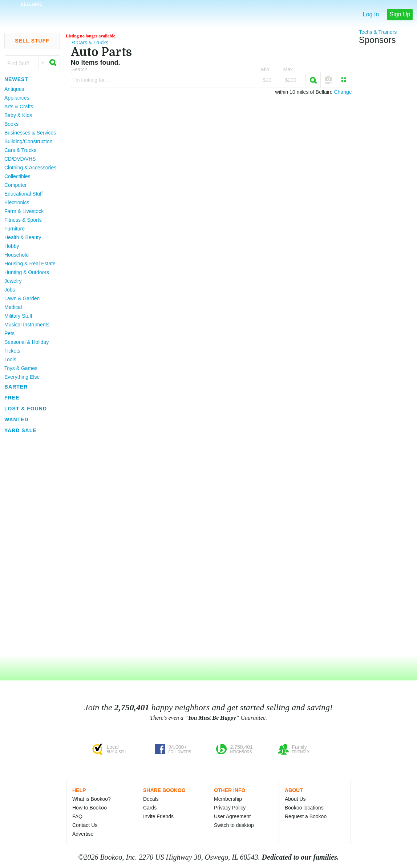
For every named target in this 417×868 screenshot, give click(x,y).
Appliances (17, 98)
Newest (16, 79)
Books (11, 124)
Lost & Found (26, 409)
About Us (295, 799)
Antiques (14, 89)
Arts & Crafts (19, 107)
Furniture (15, 229)
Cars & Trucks (20, 150)
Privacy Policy (230, 808)
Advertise (83, 834)
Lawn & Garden (22, 298)
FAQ (77, 816)
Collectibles (17, 176)
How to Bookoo (90, 808)
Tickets (12, 351)
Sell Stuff (32, 41)
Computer (15, 185)
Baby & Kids (18, 115)
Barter (16, 387)
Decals (151, 799)
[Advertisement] (29, 545)
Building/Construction (28, 141)
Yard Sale (21, 430)
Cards (150, 808)
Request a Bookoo (306, 816)
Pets (9, 333)
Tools (10, 359)
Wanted (17, 419)
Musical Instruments (27, 325)
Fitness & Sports (23, 220)
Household (17, 255)
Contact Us (85, 825)
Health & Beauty (23, 237)
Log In (371, 14)
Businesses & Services (30, 133)
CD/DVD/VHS (20, 159)
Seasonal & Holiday (27, 342)
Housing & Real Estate (30, 264)
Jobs (10, 290)
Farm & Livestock (24, 211)
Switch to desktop (234, 825)
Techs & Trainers (378, 32)
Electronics (17, 202)
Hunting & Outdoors (27, 272)
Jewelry (13, 281)
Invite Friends (158, 816)
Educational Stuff (24, 194)
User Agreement (232, 816)
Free (12, 398)
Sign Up (400, 14)
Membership (228, 799)
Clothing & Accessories (30, 168)
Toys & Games (21, 368)
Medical (13, 307)
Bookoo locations (304, 808)
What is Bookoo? (92, 799)
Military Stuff (18, 316)
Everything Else (22, 377)
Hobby (12, 246)
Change (343, 92)
